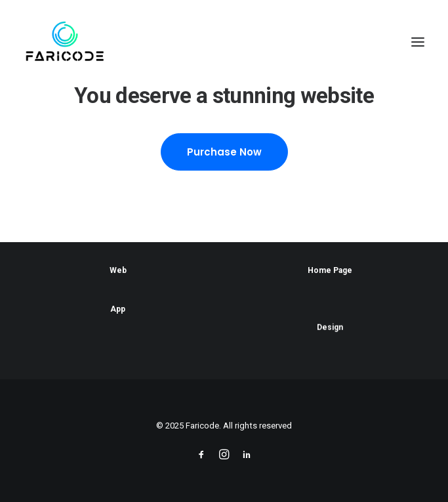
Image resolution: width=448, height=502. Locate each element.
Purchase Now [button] (224, 152)
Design (330, 331)
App (118, 310)
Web (118, 270)
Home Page (330, 270)
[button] (418, 42)
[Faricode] (65, 42)
